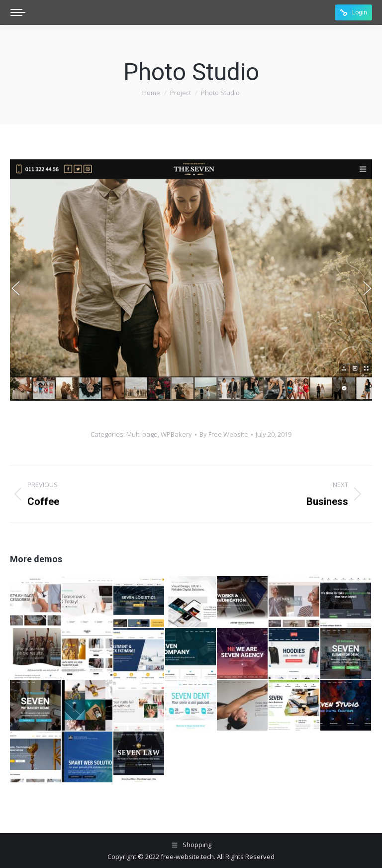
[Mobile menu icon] (18, 12)
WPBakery (176, 434)
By (224, 434)
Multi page (142, 434)
